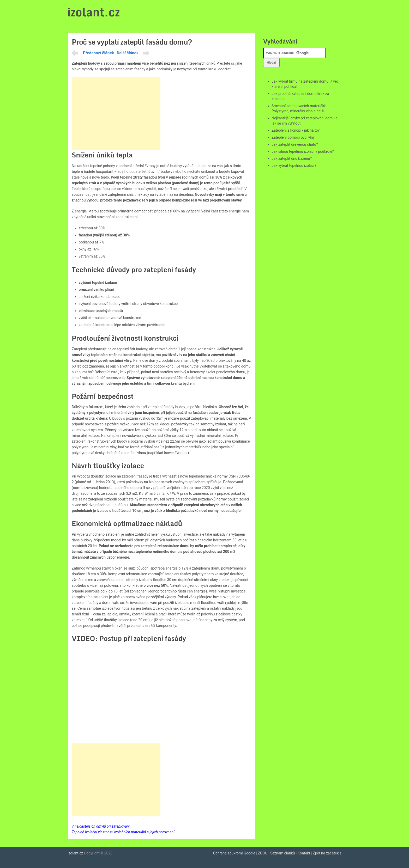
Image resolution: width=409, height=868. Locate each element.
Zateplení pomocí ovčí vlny (293, 137)
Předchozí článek (98, 53)
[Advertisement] (116, 114)
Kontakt (304, 853)
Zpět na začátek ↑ (327, 853)
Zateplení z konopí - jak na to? (296, 130)
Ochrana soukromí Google (234, 853)
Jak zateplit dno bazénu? (292, 158)
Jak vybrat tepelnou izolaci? (294, 166)
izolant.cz (94, 12)
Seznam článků (283, 853)
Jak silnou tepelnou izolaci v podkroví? (303, 151)
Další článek (128, 53)
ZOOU (263, 853)
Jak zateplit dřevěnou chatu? (295, 144)
